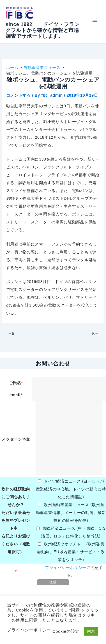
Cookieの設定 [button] (66, 631)
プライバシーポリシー (66, 567)
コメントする (19, 95)
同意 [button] (91, 631)
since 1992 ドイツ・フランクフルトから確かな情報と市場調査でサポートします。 (43, 30)
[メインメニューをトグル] (95, 22)
